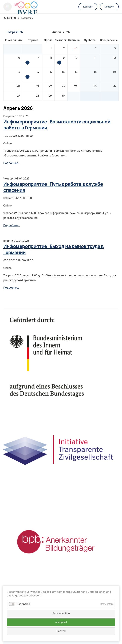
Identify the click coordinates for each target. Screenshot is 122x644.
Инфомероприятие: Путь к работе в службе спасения (59, 63)
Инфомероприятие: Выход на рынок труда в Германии (27, 63)
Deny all (61, 631)
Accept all (61, 622)
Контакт (88, 7)
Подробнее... (12, 163)
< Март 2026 (14, 32)
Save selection (61, 613)
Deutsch (109, 7)
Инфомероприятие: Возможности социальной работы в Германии (27, 77)
